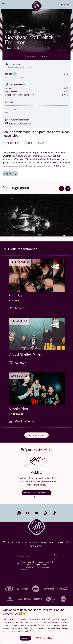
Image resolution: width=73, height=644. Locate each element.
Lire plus (10, 174)
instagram (19, 513)
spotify (45, 513)
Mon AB (65, 4)
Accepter (25, 638)
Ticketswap (12, 64)
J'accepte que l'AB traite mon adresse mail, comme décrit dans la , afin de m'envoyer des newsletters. (37, 566)
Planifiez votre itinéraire (36, 493)
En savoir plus (36, 631)
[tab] (35, 497)
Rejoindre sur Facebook (18, 123)
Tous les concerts (36, 435)
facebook (28, 513)
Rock (29, 143)
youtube (36, 513)
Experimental (12, 143)
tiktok (54, 513)
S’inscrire (55, 556)
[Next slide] (68, 189)
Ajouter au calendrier (17, 120)
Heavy (41, 143)
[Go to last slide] (61, 189)
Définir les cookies (44, 638)
